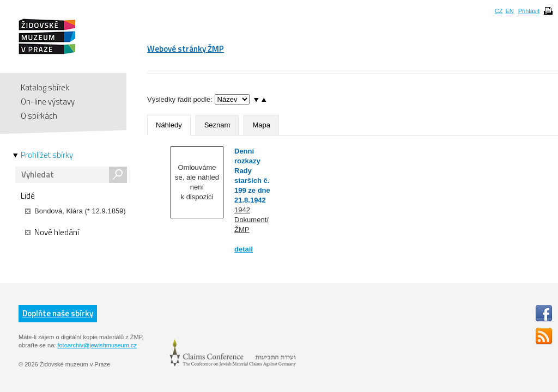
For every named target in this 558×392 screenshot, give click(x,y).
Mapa (261, 125)
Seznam (217, 125)
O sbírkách (39, 116)
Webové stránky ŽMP (186, 49)
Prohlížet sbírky (47, 155)
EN (509, 11)
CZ (499, 11)
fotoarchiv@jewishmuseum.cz (97, 345)
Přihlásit (529, 11)
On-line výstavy (48, 102)
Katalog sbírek (45, 87)
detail (244, 249)
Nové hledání (52, 232)
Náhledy (169, 125)
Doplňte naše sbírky (58, 313)
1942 (242, 210)
